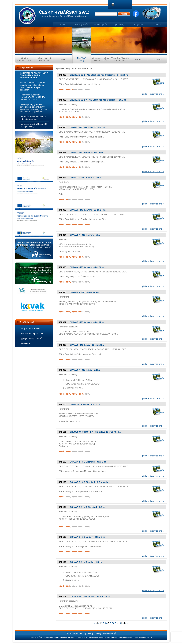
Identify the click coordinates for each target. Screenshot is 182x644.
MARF (88, 637)
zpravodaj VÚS (101, 25)
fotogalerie (139, 25)
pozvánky (120, 25)
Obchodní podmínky (75, 633)
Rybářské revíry (63, 68)
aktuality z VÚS (82, 25)
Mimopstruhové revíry (82, 68)
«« (95, 623)
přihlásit (158, 25)
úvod (63, 25)
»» (126, 623)
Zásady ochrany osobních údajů (101, 633)
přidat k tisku (148, 94)
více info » (159, 94)
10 (120, 623)
